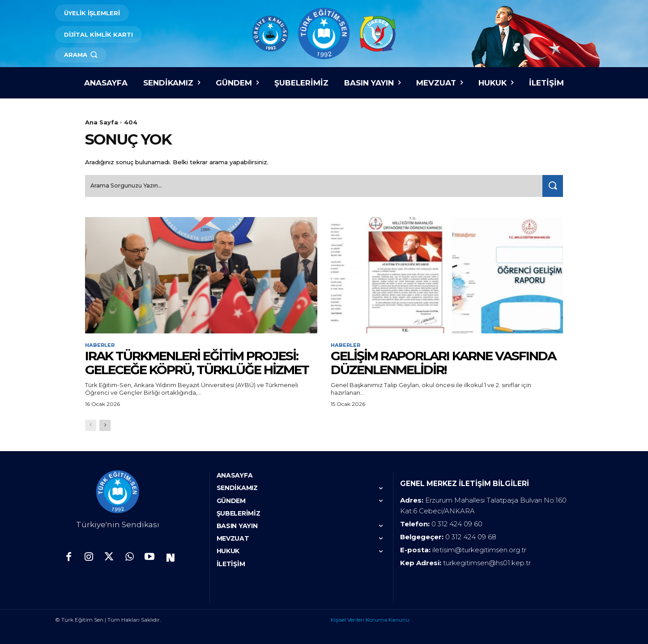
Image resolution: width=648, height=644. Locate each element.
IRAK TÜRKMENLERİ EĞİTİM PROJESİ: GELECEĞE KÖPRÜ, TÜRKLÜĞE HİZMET (197, 362)
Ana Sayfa (102, 122)
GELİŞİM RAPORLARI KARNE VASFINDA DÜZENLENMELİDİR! (443, 362)
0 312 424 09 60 (457, 523)
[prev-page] (91, 424)
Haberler (101, 344)
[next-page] (105, 424)
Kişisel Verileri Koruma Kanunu (370, 619)
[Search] (551, 184)
